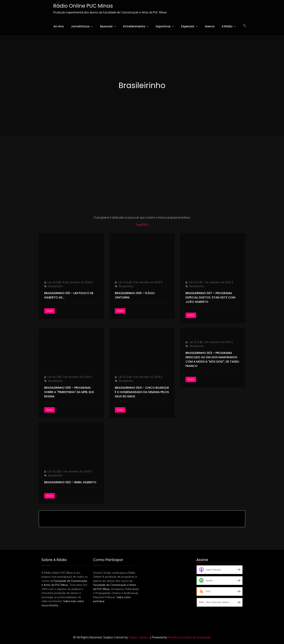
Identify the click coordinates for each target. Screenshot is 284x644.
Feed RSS (142, 225)
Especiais (188, 26)
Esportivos (163, 26)
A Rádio (227, 26)
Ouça (50, 311)
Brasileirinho (56, 286)
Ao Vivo (59, 26)
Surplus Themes (139, 637)
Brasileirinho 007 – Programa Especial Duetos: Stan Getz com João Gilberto (210, 297)
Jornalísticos (80, 26)
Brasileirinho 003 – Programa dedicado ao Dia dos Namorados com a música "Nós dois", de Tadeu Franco (212, 359)
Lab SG (52, 282)
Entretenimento (134, 26)
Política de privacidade (197, 637)
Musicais (106, 26)
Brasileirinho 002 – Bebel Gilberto (70, 482)
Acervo (210, 26)
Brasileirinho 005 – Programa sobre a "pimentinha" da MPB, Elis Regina (69, 392)
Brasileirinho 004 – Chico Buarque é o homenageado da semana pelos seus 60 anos (142, 392)
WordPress (175, 637)
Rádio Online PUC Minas (83, 6)
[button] (245, 26)
